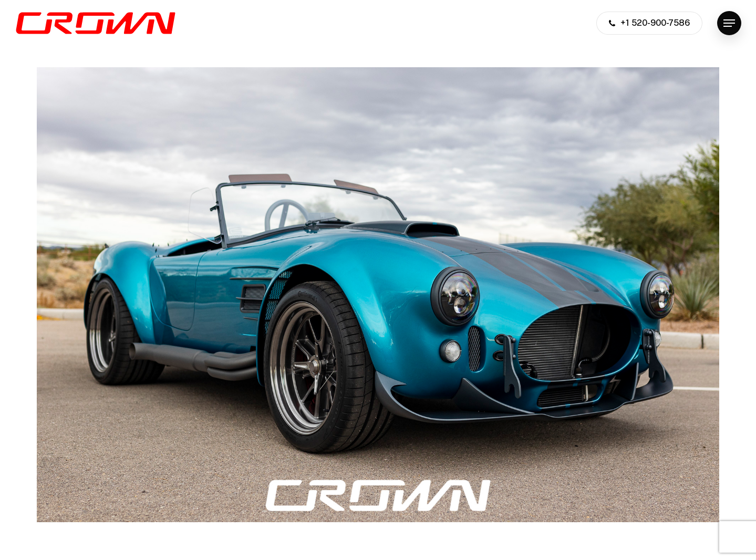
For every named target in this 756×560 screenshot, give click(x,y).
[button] (729, 23)
